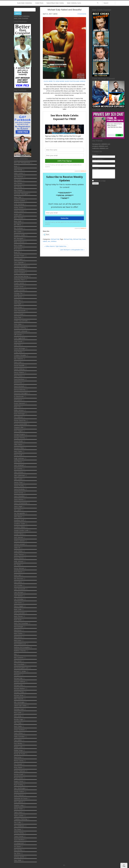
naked (45, 241)
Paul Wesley (18, 743)
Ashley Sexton (19, 208)
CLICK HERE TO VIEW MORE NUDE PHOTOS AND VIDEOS (64, 81)
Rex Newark (18, 764)
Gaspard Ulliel (19, 427)
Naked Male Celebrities (22, 16)
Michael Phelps (19, 692)
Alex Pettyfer (18, 190)
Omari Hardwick (19, 730)
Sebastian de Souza (21, 798)
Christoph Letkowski (21, 331)
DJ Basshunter (19, 396)
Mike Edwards (19, 699)
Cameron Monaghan (21, 266)
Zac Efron (17, 853)
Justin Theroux (19, 555)
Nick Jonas (18, 716)
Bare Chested (19, 218)
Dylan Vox (17, 407)
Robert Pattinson (20, 771)
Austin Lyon (18, 214)
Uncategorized (19, 843)
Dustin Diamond (19, 403)
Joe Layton (18, 510)
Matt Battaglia (19, 627)
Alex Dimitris (18, 183)
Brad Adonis (18, 249)
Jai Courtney (18, 469)
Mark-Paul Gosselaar (21, 623)
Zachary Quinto (19, 857)
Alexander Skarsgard (21, 194)
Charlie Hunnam (19, 290)
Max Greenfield (19, 664)
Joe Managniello (19, 513)
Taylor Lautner (19, 816)
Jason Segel (18, 506)
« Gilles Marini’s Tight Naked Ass (55, 246)
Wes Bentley (18, 850)
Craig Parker (18, 352)
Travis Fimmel (19, 836)
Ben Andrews (18, 228)
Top (124, 865)
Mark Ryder (18, 620)
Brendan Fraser (19, 256)
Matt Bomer (18, 630)
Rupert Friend (19, 781)
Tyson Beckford (19, 840)
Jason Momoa (19, 500)
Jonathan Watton (20, 527)
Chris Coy (17, 300)
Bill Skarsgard (19, 238)
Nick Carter (18, 713)
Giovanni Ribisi (19, 448)
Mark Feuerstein (19, 613)
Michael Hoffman (20, 682)
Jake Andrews (19, 472)
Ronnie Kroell (19, 774)
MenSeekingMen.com (21, 668)
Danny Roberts (19, 372)
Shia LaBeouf (19, 802)
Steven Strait (18, 809)
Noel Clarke (18, 726)
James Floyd (18, 482)
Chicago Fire (18, 293)
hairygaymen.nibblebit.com (101, 144)
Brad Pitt (17, 252)
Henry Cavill (18, 455)
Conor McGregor (20, 348)
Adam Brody (18, 170)
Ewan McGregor (19, 414)
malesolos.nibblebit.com (100, 148)
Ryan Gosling (19, 785)
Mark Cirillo (18, 609)
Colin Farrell (18, 342)
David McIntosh (19, 386)
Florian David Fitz (20, 421)
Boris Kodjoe (18, 245)
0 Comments (82, 14)
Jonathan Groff (19, 520)
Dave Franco (18, 376)
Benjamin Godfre (20, 235)
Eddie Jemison (19, 410)
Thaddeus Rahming (21, 819)
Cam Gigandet (19, 262)
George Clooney (19, 438)
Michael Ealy (55, 239)
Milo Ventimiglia (19, 702)
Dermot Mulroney (20, 390)
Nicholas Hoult (19, 709)
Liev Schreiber (19, 599)
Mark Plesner (18, 616)
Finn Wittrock (18, 417)
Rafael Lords (18, 747)
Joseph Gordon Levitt (21, 530)
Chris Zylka (18, 324)
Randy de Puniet (20, 754)
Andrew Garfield (19, 201)
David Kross (18, 383)
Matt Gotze (18, 640)
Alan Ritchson (19, 177)
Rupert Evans (19, 778)
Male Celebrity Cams (74, 3)
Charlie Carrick (19, 283)
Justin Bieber (18, 551)
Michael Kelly (18, 685)
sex (49, 241)
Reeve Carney (19, 761)
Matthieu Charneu (20, 651)
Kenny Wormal (19, 568)
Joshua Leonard (19, 544)
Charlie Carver (19, 287)
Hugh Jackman (19, 458)
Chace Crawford (19, 273)
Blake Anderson (19, 242)
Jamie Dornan (19, 493)
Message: (96, 168)
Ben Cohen (18, 232)
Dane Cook (18, 362)
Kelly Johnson (19, 561)
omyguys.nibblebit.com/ (100, 146)
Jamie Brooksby (19, 489)
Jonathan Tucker (20, 524)
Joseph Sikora (19, 534)
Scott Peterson (19, 795)
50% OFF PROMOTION (22, 163)
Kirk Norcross (19, 579)
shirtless (54, 241)
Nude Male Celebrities (25, 3)
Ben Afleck (18, 225)
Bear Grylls (18, 221)
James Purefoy (19, 486)
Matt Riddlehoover (20, 644)
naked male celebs (20, 706)
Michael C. (18, 675)
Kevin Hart (17, 575)
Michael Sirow (19, 695)
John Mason (18, 517)
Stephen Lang (19, 805)
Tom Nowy (17, 829)
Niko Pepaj (18, 723)
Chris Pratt (18, 317)
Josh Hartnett (18, 537)
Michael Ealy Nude (79, 239)
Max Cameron (19, 658)
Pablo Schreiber (19, 737)
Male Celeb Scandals (21, 18)
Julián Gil (17, 548)
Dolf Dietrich (18, 400)
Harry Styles (18, 451)
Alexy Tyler (18, 197)
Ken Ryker (17, 565)
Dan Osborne (18, 359)
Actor (16, 166)
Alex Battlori (18, 180)
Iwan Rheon (18, 462)
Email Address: (98, 159)
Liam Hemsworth (20, 589)
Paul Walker (18, 740)
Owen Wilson (18, 733)
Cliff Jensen (18, 335)
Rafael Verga (18, 750)
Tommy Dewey (19, 833)
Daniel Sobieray (19, 369)
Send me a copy (100, 181)
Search (18, 13)
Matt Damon (18, 637)
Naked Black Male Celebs (55, 3)
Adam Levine (18, 173)
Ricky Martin (18, 768)
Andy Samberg (19, 204)
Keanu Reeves (19, 558)
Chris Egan (18, 304)
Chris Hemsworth (20, 311)
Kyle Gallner (18, 582)
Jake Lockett (18, 479)
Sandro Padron (19, 792)
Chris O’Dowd (19, 314)
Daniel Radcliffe (19, 366)
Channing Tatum (19, 280)
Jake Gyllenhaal (19, 475)
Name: (95, 155)
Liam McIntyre (19, 592)
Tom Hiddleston (19, 826)
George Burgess (19, 434)
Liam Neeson (18, 596)
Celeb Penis (39, 3)
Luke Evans (18, 603)
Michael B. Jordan (20, 671)
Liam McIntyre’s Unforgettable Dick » (72, 250)
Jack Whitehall (19, 465)
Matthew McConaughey (22, 647)
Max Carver (18, 661)
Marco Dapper (19, 606)
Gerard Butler (19, 441)
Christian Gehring (20, 328)
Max (15, 654)
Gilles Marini (18, 445)
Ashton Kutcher (19, 211)
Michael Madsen (19, 688)
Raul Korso (18, 757)
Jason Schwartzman (21, 503)
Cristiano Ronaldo (20, 355)
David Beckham (19, 379)
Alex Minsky (18, 187)
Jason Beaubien (19, 496)
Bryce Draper (18, 259)
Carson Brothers (19, 269)
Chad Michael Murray (21, 276)
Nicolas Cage (18, 719)
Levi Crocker (18, 585)
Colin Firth (17, 345)
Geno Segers (18, 431)
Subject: (96, 164)
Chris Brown (18, 297)
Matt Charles (18, 634)
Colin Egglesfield (20, 338)
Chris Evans (18, 307)
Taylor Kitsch (18, 812)
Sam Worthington (20, 788)
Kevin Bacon (18, 572)
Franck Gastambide (21, 424)
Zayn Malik (18, 860)
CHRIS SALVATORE (21, 321)
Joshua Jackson (19, 541)
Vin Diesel (17, 847)
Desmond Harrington (21, 393)
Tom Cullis (17, 822)
